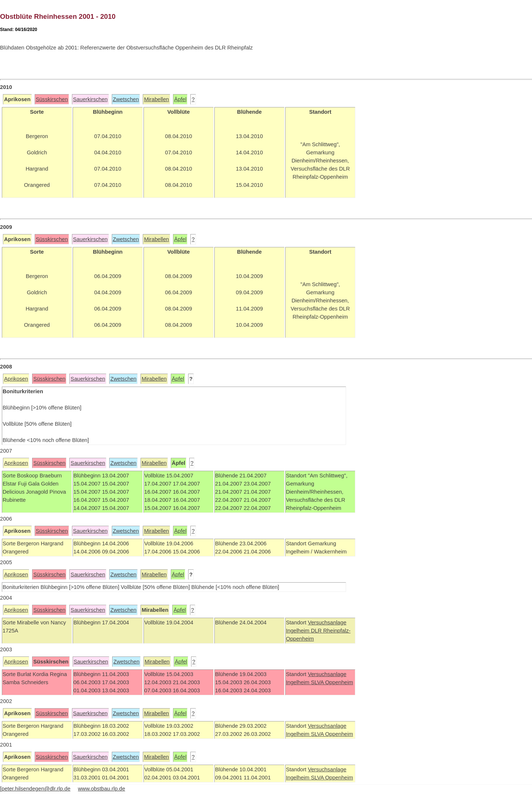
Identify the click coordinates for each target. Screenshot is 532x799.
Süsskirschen (52, 99)
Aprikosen (16, 379)
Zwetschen (126, 99)
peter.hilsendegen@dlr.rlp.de (36, 789)
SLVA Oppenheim (332, 682)
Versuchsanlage (327, 623)
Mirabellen (156, 99)
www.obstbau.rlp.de (101, 789)
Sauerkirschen (90, 99)
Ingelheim (298, 631)
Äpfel (180, 99)
